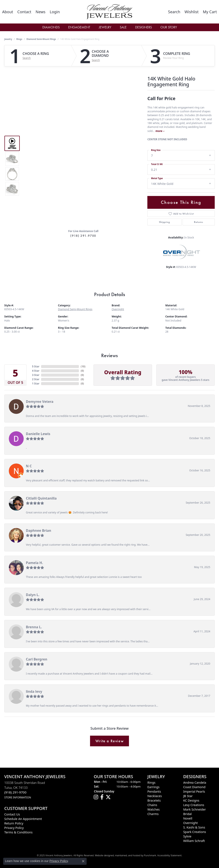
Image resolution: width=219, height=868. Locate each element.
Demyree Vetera (40, 402)
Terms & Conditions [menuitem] (18, 832)
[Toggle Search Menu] (174, 12)
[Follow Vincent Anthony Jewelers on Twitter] (108, 797)
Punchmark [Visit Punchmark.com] (150, 855)
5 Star (36, 366)
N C (29, 466)
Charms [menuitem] (153, 814)
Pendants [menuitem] (154, 791)
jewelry (8, 39)
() (83, 366)
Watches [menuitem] (153, 809)
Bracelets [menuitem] (154, 800)
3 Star (36, 375)
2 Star (36, 379)
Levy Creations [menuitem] (194, 805)
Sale (123, 27)
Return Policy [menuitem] (14, 823)
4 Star (36, 371)
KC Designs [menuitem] (191, 800)
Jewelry (105, 27)
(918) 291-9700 (83, 236)
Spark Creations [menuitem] (195, 832)
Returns (199, 222)
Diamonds (51, 27)
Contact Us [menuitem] (12, 814)
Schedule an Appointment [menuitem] (23, 819)
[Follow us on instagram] (96, 797)
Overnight (118, 309)
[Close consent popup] (83, 861)
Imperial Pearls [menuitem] (194, 791)
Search (27, 58)
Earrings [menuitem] (153, 787)
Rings (19, 39)
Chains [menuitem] (152, 805)
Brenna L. (34, 627)
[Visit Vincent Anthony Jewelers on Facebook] (102, 797)
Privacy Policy (59, 861)
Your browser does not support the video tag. (83, 123)
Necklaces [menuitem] (155, 796)
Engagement (79, 27)
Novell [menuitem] (188, 818)
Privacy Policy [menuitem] (14, 828)
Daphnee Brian (38, 530)
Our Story (169, 27)
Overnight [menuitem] (191, 823)
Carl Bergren (37, 659)
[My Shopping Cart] (210, 12)
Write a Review (109, 741)
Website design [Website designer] (103, 855)
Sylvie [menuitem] (187, 836)
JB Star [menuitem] (188, 796)
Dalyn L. (33, 595)
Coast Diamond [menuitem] (194, 787)
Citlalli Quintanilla (41, 498)
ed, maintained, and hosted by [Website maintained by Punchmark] (128, 855)
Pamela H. (34, 563)
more (160, 131)
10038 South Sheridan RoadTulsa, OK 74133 (25, 790)
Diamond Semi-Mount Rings (41, 39)
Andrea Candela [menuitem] (195, 783)
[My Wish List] (192, 12)
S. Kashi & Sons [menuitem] (194, 827)
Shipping (164, 222)
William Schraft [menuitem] (194, 841)
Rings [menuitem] (151, 783)
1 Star (36, 384)
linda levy (34, 691)
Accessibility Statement (169, 855)
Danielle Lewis (38, 434)
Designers (144, 27)
